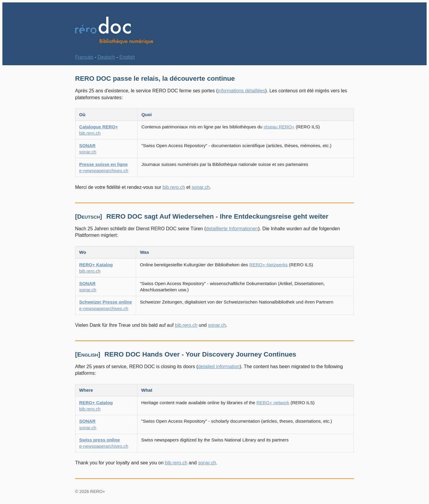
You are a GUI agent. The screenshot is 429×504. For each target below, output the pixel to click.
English (127, 57)
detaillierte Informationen (232, 229)
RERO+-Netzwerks (269, 265)
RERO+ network (273, 403)
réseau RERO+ (279, 127)
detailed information (219, 367)
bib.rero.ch (174, 187)
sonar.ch (200, 187)
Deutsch (107, 57)
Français (84, 57)
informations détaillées (241, 91)
